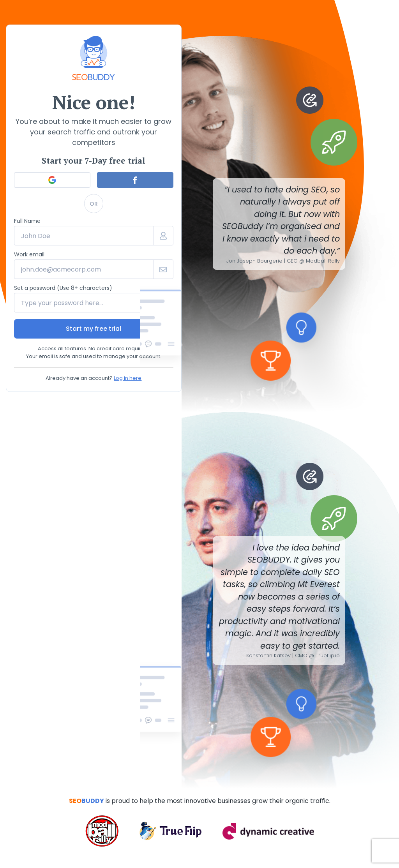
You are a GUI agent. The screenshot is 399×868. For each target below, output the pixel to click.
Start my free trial (94, 329)
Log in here (128, 378)
